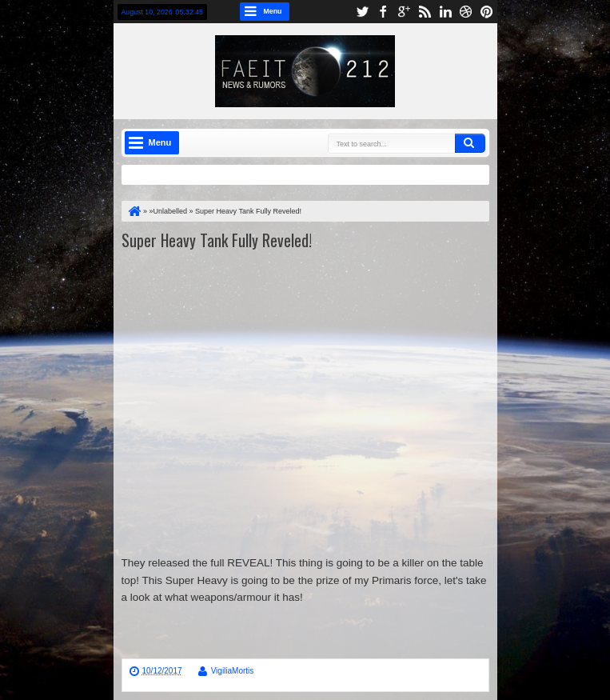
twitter (362, 12)
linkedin (445, 12)
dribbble (466, 12)
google (404, 12)
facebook (383, 12)
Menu (273, 11)
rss (425, 12)
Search (470, 143)
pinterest (487, 12)
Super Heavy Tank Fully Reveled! (217, 240)
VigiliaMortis (233, 671)
